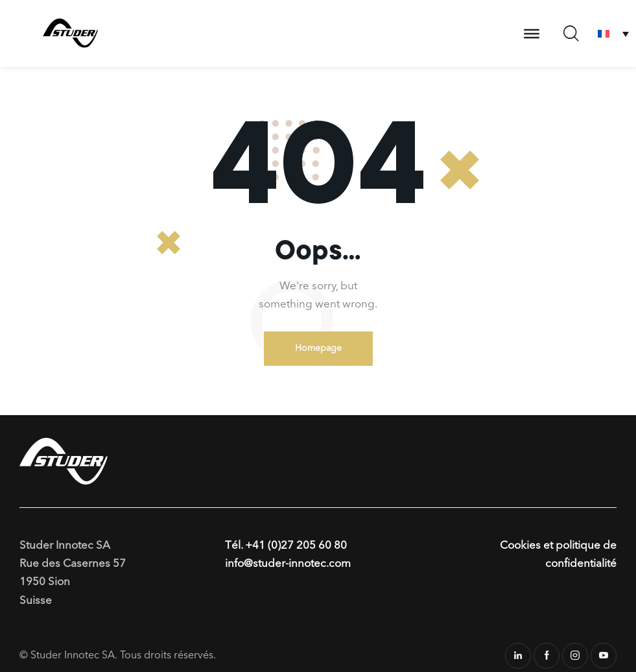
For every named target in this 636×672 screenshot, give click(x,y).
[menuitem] (613, 33)
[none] (613, 33)
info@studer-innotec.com (288, 564)
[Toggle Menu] (532, 33)
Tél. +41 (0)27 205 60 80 (286, 546)
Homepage (318, 348)
